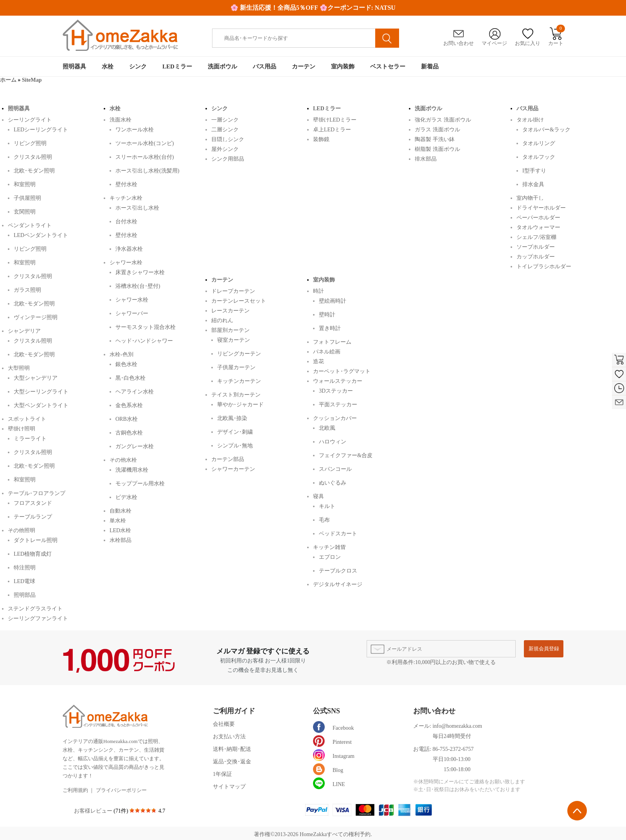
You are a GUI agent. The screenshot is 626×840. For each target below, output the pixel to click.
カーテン (304, 66)
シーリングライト (30, 119)
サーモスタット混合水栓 (146, 327)
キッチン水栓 (126, 198)
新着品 (430, 66)
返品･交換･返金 (232, 762)
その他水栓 (123, 460)
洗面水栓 (121, 119)
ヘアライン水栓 (135, 392)
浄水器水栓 (129, 249)
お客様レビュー (94, 811)
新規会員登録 (544, 649)
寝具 (318, 496)
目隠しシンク (228, 139)
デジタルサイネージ (338, 584)
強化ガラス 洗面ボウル (443, 119)
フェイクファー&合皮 (346, 455)
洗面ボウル (222, 66)
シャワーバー (132, 313)
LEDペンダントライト (41, 235)
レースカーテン (230, 310)
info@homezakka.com (457, 726)
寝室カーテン (234, 340)
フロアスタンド (33, 503)
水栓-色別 (121, 354)
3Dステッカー (336, 391)
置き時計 (330, 328)
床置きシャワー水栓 (140, 272)
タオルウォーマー (538, 227)
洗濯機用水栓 (132, 470)
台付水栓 (126, 222)
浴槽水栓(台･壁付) (138, 286)
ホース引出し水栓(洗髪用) (147, 171)
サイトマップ (229, 787)
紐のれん (222, 320)
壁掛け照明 (22, 428)
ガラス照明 (27, 290)
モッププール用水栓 (140, 484)
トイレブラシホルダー (544, 266)
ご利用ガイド (234, 711)
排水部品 (426, 159)
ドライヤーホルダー (541, 207)
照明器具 (74, 66)
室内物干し (530, 198)
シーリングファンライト (38, 618)
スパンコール (335, 469)
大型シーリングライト (41, 392)
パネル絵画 (327, 351)
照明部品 (25, 595)
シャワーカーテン (233, 469)
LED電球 (24, 581)
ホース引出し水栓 (137, 208)
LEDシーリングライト (41, 130)
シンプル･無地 (235, 446)
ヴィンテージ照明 (36, 317)
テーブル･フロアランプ (37, 493)
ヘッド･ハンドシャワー (144, 341)
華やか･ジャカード (240, 405)
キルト (327, 506)
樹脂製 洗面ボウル (437, 149)
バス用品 (264, 66)
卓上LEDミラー (332, 129)
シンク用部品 (228, 159)
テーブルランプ (33, 517)
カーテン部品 (228, 459)
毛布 (324, 520)
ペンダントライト (30, 225)
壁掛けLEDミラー (335, 119)
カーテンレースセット (239, 301)
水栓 (108, 66)
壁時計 (327, 315)
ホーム (8, 80)
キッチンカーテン (239, 381)
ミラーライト (30, 439)
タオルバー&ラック (546, 130)
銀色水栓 (126, 364)
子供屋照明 (27, 198)
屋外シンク (225, 149)
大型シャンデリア (36, 378)
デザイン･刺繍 (235, 432)
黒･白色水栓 (130, 378)
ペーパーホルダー (538, 217)
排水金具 (533, 184)
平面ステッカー (338, 405)
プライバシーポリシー (121, 790)
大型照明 (19, 368)
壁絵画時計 (333, 301)
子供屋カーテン (236, 367)
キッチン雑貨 (329, 547)
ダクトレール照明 (36, 540)
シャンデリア (24, 331)
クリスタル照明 (33, 157)
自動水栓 (121, 511)
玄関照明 (25, 212)
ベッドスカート (338, 534)
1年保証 (222, 774)
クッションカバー (335, 418)
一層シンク (225, 119)
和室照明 (25, 184)
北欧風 (327, 428)
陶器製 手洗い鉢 (435, 139)
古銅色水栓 (129, 433)
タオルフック (539, 157)
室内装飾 (343, 66)
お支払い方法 (229, 737)
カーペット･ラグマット (342, 371)
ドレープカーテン (233, 291)
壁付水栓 (126, 184)
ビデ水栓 (126, 497)
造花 (318, 361)
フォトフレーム (332, 342)
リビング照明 (30, 143)
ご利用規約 (75, 790)
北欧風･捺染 (232, 418)
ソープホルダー (536, 247)
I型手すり (534, 171)
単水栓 (118, 520)
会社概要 (224, 724)
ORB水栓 (127, 419)
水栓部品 (121, 540)
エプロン (330, 557)
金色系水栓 (129, 405)
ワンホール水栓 (135, 130)
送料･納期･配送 (232, 749)
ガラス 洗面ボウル (437, 129)
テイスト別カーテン (236, 394)
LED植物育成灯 (33, 554)
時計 (318, 291)
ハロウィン (333, 442)
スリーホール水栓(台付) (145, 157)
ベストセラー (388, 66)
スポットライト (27, 419)
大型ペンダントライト (41, 405)
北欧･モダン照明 (34, 171)
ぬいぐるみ (333, 483)
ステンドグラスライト (35, 608)
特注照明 (25, 568)
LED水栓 (120, 530)
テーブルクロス (338, 571)
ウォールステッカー (338, 381)
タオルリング (539, 143)
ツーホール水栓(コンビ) (145, 143)
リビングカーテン (239, 354)
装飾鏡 (321, 139)
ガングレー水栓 (135, 446)
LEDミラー (177, 66)
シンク (138, 66)
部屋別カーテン (230, 330)
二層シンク (225, 129)
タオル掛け (530, 119)
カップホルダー (536, 256)
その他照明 (22, 530)
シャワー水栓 (126, 262)
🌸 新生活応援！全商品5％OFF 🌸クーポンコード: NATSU (313, 8)
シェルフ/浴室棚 (536, 237)
